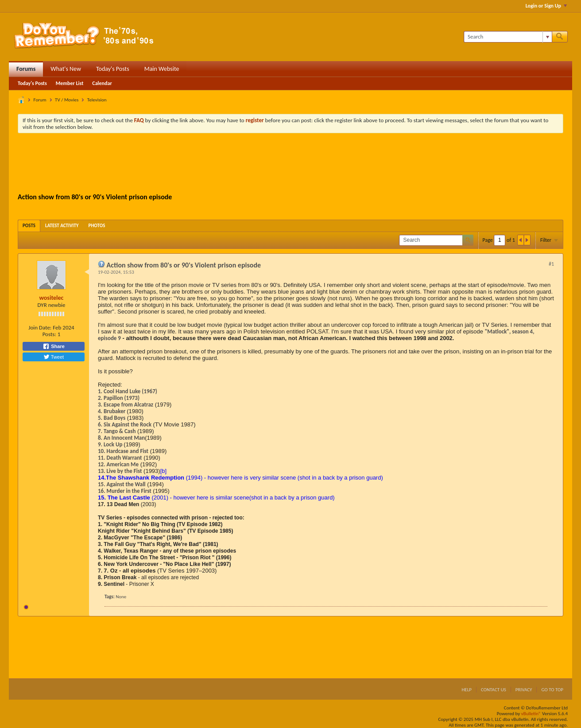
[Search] (508, 37)
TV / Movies (67, 100)
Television (97, 100)
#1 (551, 264)
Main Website (162, 69)
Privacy (524, 690)
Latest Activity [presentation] (62, 226)
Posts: (49, 334)
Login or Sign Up (546, 6)
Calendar (102, 83)
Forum (40, 100)
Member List (70, 83)
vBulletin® (531, 714)
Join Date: (40, 327)
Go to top (552, 690)
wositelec (52, 298)
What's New (66, 69)
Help (467, 690)
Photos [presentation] (97, 226)
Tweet (54, 357)
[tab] (29, 226)
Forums (26, 69)
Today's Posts (113, 69)
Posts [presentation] (29, 226)
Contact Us (494, 690)
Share (54, 346)
